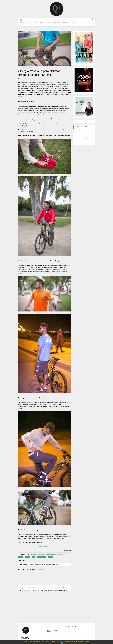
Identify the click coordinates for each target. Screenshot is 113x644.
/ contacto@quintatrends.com (27, 25)
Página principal (49, 627)
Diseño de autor (39, 22)
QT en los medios (49, 631)
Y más (71, 643)
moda (32, 68)
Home (22, 22)
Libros (75, 22)
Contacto (56, 631)
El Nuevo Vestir (66, 22)
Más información (66, 643)
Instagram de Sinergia (45, 546)
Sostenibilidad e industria (53, 22)
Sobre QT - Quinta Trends (56, 628)
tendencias (26, 68)
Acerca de (30, 22)
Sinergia (52, 94)
